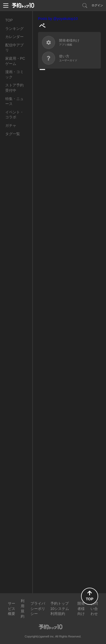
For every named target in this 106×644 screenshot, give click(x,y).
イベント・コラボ (14, 115)
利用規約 (23, 609)
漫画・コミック (14, 74)
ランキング (14, 29)
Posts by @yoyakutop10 (58, 19)
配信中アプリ (14, 48)
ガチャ (11, 125)
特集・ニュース (14, 101)
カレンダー (14, 37)
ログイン (97, 5)
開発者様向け (81, 609)
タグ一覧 (13, 134)
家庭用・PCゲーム (15, 61)
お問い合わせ (94, 609)
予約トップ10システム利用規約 (60, 609)
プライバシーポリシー (38, 609)
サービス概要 (12, 609)
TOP (9, 20)
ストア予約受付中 (14, 88)
